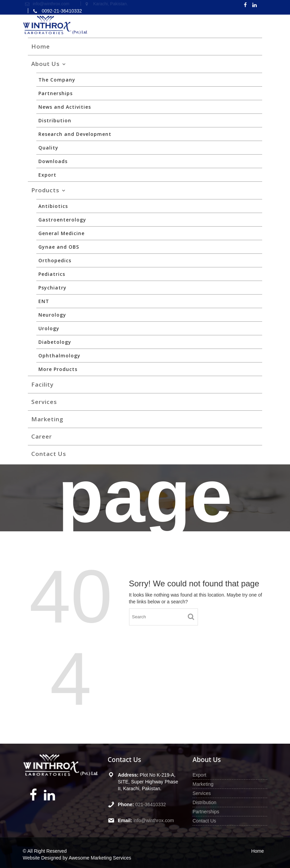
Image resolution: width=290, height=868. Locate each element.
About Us (46, 64)
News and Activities (65, 107)
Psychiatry (52, 288)
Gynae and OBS (59, 247)
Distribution (55, 120)
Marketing (47, 419)
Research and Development (75, 134)
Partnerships (56, 93)
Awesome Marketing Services (100, 858)
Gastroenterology (62, 220)
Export (47, 175)
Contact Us (49, 454)
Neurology (52, 315)
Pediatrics (52, 274)
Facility (42, 384)
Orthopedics (55, 260)
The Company (57, 80)
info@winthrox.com (153, 820)
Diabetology (55, 342)
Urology (49, 328)
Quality (48, 148)
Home (41, 46)
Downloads (53, 161)
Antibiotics (53, 206)
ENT (44, 301)
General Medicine (61, 233)
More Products (58, 369)
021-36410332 (150, 804)
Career (42, 436)
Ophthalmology (59, 356)
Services (44, 402)
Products (45, 190)
